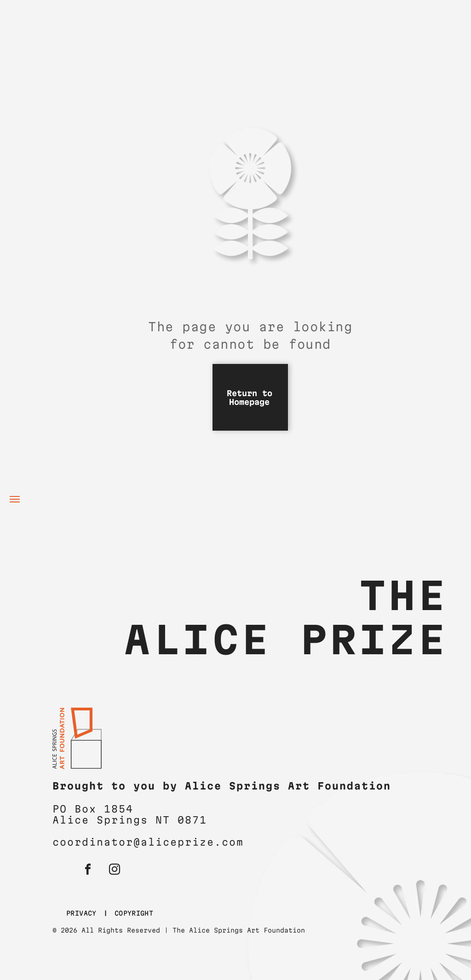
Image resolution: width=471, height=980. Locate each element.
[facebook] (88, 871)
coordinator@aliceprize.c (141, 842)
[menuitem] (83, 914)
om (236, 842)
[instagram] (115, 871)
